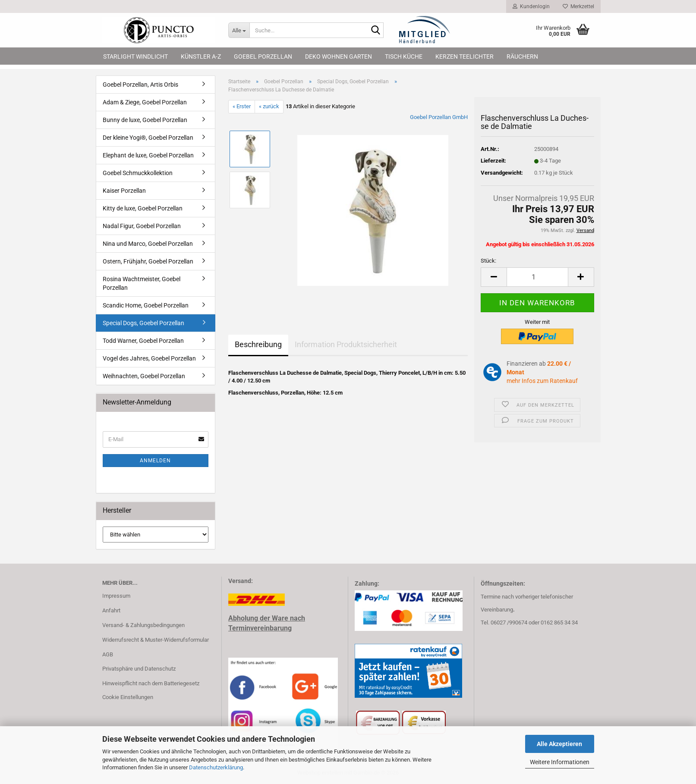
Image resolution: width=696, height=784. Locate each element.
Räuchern (522, 56)
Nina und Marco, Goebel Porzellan (148, 244)
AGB (108, 654)
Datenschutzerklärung (216, 767)
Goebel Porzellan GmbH (439, 117)
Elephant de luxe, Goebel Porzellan (148, 155)
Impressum (116, 596)
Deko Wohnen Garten (339, 56)
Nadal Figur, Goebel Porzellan (142, 226)
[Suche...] (239, 30)
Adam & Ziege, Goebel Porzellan (145, 102)
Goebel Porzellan (263, 56)
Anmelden (155, 461)
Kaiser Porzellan (124, 191)
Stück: (488, 261)
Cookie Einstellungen (128, 697)
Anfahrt (111, 610)
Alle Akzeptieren (559, 744)
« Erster (242, 106)
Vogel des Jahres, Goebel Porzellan (149, 358)
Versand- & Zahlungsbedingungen (143, 625)
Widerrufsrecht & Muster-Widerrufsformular (156, 640)
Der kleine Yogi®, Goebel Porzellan (148, 138)
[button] (494, 277)
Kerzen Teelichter (465, 56)
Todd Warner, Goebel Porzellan (143, 341)
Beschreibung (258, 344)
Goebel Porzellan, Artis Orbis (140, 85)
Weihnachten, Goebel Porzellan (144, 376)
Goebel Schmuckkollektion (138, 173)
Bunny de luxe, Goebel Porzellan (145, 120)
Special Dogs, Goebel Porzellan (143, 323)
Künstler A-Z (201, 56)
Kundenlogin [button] (531, 6)
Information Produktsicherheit (346, 344)
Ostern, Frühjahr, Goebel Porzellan (148, 261)
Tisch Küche (404, 56)
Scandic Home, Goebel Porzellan (146, 305)
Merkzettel (578, 6)
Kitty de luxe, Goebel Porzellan (143, 208)
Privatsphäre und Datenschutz (139, 669)
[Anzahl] (537, 277)
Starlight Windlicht (135, 56)
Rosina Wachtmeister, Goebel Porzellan (142, 283)
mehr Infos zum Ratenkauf (542, 381)
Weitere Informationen (560, 762)
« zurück (269, 106)
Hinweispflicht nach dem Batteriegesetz (151, 683)
